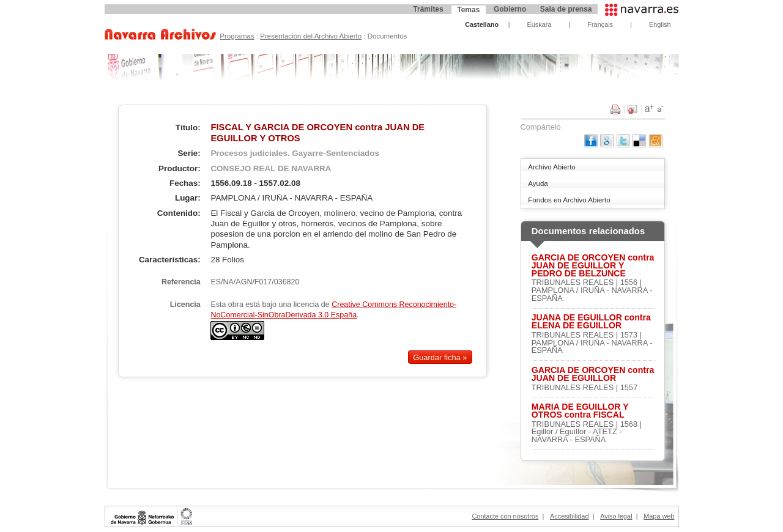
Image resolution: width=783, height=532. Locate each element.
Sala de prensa (566, 9)
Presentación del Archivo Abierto (311, 36)
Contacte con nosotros (506, 516)
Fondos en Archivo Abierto (569, 200)
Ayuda (538, 183)
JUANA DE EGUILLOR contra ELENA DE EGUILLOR (591, 322)
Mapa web (659, 516)
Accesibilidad (569, 516)
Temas (468, 10)
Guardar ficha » (440, 357)
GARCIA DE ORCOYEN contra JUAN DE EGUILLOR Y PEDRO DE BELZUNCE (593, 265)
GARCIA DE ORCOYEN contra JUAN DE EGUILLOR (593, 374)
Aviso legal (616, 516)
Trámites (428, 9)
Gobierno (510, 9)
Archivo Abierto (551, 167)
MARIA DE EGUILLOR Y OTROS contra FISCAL (580, 411)
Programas (237, 36)
